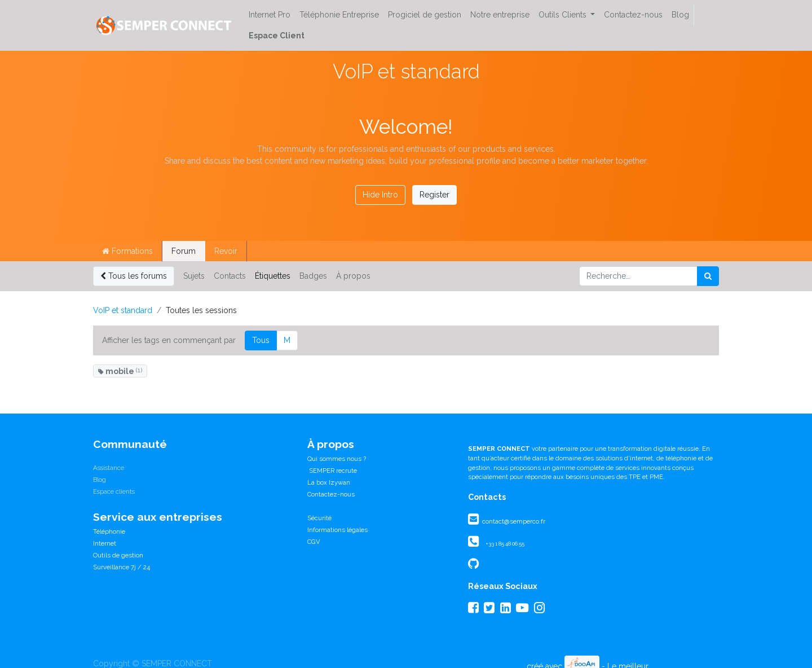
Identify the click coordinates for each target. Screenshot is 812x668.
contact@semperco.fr (513, 521)
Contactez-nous (331, 494)
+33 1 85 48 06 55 (505, 544)
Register (434, 195)
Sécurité (319, 518)
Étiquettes (273, 276)
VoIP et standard (123, 310)
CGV (314, 542)
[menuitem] (270, 15)
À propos (353, 276)
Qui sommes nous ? (337, 459)
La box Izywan (329, 482)
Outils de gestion (118, 555)
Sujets (194, 276)
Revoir (226, 251)
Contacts (230, 276)
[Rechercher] (708, 276)
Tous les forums (134, 276)
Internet (105, 543)
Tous (261, 340)
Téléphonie (109, 531)
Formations (127, 251)
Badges (313, 276)
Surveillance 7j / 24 (122, 567)
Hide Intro (380, 195)
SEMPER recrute (332, 471)
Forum (184, 251)
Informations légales (337, 530)
